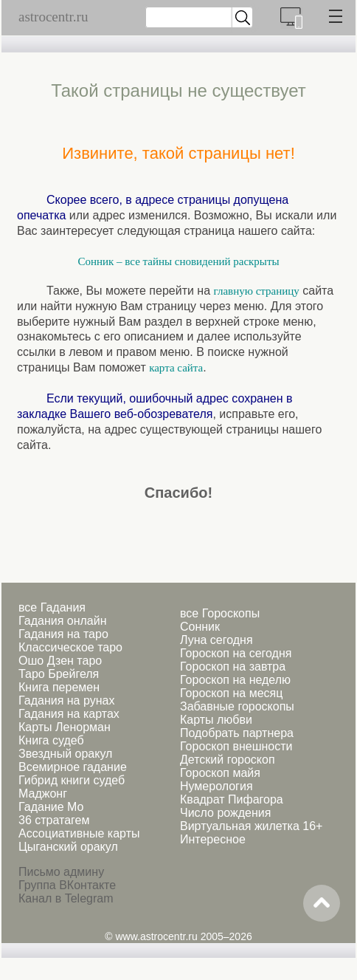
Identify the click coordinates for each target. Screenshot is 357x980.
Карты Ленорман (65, 727)
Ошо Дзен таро (60, 661)
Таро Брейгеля (59, 674)
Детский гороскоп (228, 760)
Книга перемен (59, 687)
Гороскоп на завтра (233, 667)
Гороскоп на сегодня (236, 653)
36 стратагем (54, 820)
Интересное (213, 839)
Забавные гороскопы (237, 706)
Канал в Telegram (66, 898)
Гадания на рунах (66, 700)
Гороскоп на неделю (235, 680)
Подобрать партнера (237, 733)
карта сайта (176, 368)
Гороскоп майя (220, 773)
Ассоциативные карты (79, 833)
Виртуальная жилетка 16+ (251, 826)
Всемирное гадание (73, 767)
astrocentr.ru (53, 17)
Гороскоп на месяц (231, 693)
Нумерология (216, 786)
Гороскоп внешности (236, 746)
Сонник (200, 627)
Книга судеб (51, 740)
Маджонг (43, 794)
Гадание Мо (51, 807)
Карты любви (216, 720)
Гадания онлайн (63, 621)
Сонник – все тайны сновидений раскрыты (178, 261)
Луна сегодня (216, 640)
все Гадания (52, 607)
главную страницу (257, 291)
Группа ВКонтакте (67, 885)
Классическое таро (70, 647)
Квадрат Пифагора (232, 799)
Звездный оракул (65, 754)
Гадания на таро (63, 634)
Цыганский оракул (68, 847)
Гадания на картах (69, 714)
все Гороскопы (220, 613)
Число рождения (225, 813)
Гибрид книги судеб (72, 780)
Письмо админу (61, 872)
